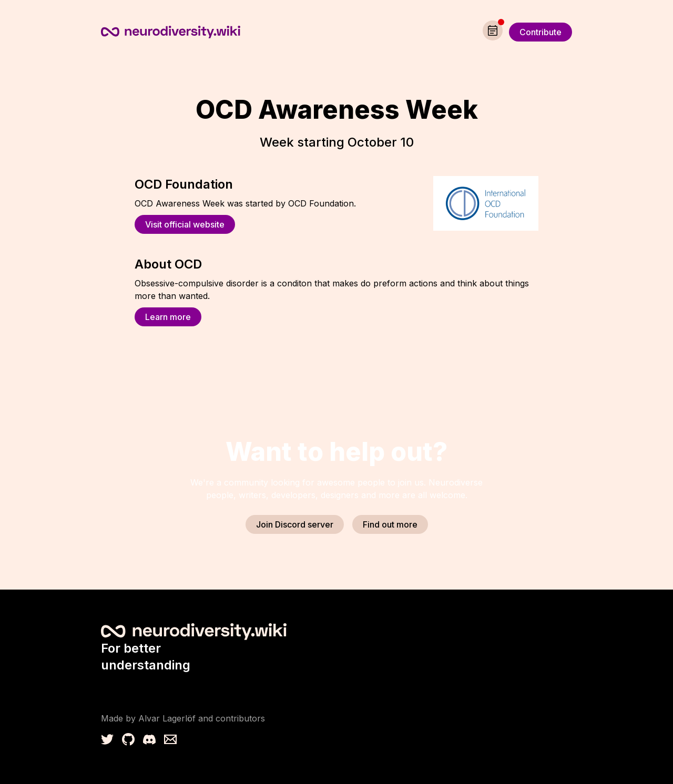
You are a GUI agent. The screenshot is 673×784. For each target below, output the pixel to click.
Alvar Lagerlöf (167, 718)
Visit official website (185, 224)
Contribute (541, 32)
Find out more (390, 524)
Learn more (168, 317)
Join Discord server (295, 524)
